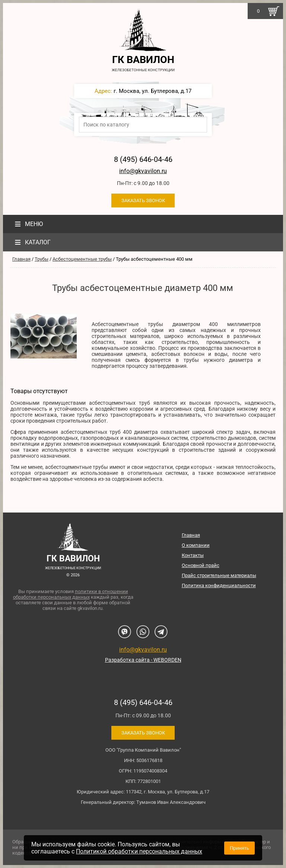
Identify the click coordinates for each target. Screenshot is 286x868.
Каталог (32, 242)
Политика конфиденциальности (219, 585)
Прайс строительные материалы (219, 575)
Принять (239, 848)
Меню (28, 224)
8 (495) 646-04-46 (143, 159)
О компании (196, 545)
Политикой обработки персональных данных (139, 851)
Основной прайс (201, 565)
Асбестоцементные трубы (82, 259)
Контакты (193, 555)
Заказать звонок (143, 200)
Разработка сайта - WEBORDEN (143, 660)
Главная (21, 259)
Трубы (42, 259)
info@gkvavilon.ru (143, 171)
